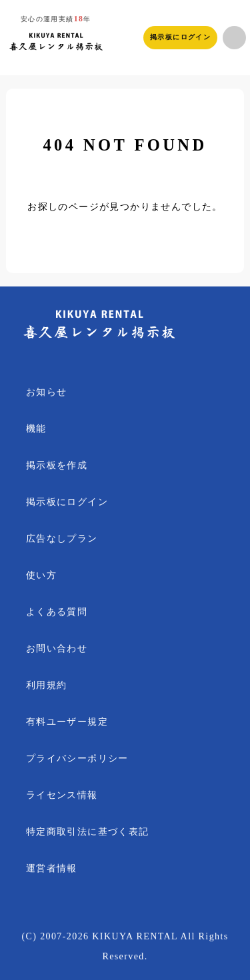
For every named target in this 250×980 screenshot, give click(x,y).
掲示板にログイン (180, 37)
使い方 (41, 575)
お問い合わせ (57, 649)
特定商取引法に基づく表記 (88, 832)
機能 (36, 429)
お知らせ (47, 392)
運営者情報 (52, 868)
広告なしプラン (62, 539)
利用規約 (47, 685)
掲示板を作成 (57, 465)
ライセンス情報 (62, 795)
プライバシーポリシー (77, 758)
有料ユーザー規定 (67, 722)
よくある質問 (57, 612)
